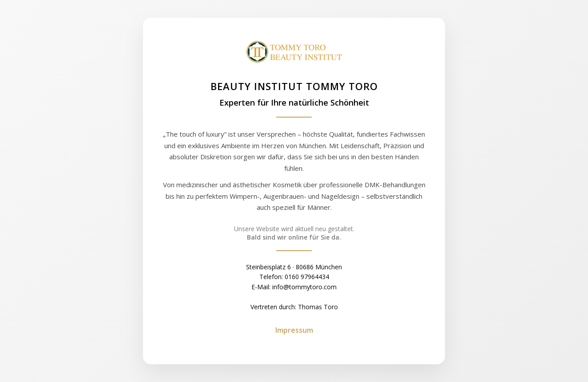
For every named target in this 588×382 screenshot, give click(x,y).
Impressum (294, 330)
